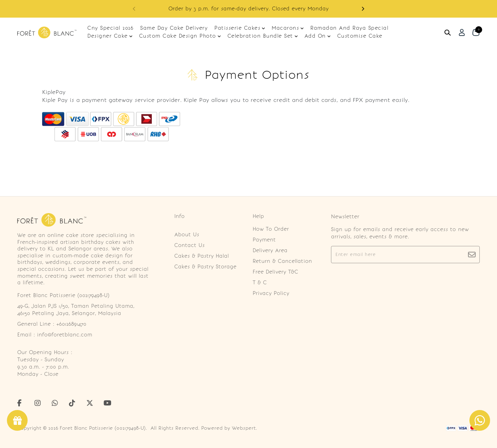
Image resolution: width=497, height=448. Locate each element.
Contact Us (189, 245)
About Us (187, 235)
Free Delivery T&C (275, 272)
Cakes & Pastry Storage (205, 267)
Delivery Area (270, 250)
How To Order (271, 229)
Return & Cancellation (282, 261)
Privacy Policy (271, 293)
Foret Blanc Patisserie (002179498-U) (103, 428)
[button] (363, 9)
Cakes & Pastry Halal (202, 256)
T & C (260, 283)
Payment (264, 240)
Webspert (244, 428)
